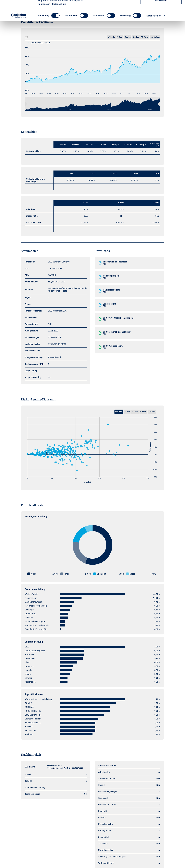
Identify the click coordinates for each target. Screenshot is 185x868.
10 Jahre (152, 412)
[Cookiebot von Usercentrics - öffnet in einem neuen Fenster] (19, 36)
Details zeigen (154, 36)
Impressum (44, 24)
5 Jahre (143, 412)
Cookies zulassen (161, 8)
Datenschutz (59, 24)
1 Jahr (127, 412)
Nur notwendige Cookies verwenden (161, 19)
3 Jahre (135, 412)
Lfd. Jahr (119, 412)
